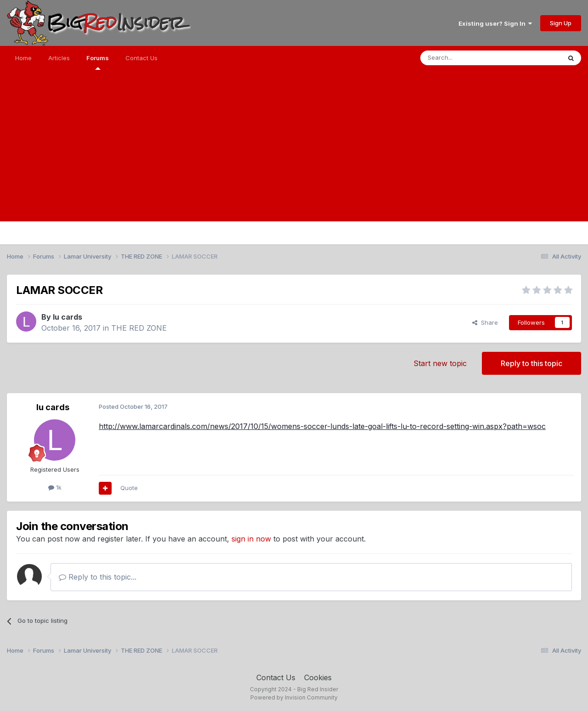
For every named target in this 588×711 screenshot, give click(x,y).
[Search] (467, 58)
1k (55, 487)
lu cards (68, 317)
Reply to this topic (531, 363)
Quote (129, 488)
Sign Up (561, 23)
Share (485, 322)
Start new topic (440, 363)
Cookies (318, 677)
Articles (59, 58)
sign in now (251, 539)
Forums (98, 62)
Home (23, 58)
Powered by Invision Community (294, 697)
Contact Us (141, 58)
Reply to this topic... (98, 577)
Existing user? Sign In (495, 23)
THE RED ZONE (139, 328)
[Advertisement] (294, 157)
